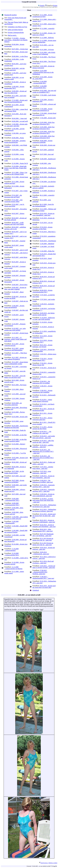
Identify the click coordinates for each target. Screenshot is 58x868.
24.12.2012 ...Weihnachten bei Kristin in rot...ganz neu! (44, 506)
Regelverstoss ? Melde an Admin (49, 863)
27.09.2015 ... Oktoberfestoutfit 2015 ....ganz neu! (43, 577)
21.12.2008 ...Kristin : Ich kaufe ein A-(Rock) (44, 34)
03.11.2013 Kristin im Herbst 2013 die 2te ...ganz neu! (43, 544)
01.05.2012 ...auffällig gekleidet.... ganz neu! (43, 446)
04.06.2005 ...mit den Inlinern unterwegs (14, 69)
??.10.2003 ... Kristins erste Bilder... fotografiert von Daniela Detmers (16, 40)
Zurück (41, 6)
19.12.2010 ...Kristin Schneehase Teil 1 (42, 337)
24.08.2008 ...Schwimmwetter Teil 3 (12, 504)
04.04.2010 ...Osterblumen (48, 241)
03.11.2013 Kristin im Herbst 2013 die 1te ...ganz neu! (43, 539)
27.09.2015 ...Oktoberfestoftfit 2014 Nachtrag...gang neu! (40, 572)
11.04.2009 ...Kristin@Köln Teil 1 (40, 82)
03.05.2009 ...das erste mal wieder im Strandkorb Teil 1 (44, 91)
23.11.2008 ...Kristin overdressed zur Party (42, 16)
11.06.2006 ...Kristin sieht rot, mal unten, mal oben (16, 125)
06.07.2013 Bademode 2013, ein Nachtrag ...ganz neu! (43, 535)
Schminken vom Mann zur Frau (18, 27)
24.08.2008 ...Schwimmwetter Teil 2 (12, 500)
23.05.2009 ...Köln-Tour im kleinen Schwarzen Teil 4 (44, 137)
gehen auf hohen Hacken (15, 30)
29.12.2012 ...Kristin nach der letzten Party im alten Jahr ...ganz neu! (44, 516)
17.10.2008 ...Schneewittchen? (11, 550)
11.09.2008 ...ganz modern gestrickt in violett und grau (16, 518)
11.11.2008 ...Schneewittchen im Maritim (13, 568)
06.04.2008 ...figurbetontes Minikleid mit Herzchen (16, 427)
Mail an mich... (12, 35)
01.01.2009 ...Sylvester (47, 50)
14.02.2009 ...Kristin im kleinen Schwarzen (43, 67)
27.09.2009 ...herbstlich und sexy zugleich (43, 187)
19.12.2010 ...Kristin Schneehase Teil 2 (42, 341)
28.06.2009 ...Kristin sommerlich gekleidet (42, 141)
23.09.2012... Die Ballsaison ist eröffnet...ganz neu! (43, 481)
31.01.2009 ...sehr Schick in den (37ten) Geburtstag (44, 53)
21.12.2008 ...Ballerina (47, 38)
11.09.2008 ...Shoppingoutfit (11, 522)
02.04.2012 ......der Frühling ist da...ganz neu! (42, 432)
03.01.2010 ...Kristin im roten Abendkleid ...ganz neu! (43, 214)
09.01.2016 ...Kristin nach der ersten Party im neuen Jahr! (44, 587)
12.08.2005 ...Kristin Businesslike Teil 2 (14, 87)
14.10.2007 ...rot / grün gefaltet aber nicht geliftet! (15, 329)
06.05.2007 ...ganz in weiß (20, 250)
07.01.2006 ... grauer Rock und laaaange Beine (16, 110)
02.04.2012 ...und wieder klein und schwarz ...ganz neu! (44, 437)
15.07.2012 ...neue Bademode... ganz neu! (42, 472)
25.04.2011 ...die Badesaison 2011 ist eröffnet (41, 382)
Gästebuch (36, 590)
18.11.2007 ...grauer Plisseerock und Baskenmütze (14, 349)
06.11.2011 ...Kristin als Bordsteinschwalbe (43, 410)
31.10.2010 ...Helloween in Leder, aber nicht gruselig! (44, 319)
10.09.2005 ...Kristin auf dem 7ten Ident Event (15, 92)
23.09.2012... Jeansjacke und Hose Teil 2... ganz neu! (44, 490)
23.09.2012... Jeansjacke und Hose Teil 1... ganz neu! (44, 486)
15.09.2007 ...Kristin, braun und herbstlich (14, 307)
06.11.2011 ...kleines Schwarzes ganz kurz (42, 419)
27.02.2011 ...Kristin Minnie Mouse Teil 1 (42, 359)
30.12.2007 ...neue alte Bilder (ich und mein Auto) (15, 377)
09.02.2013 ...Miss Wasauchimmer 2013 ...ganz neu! (43, 530)
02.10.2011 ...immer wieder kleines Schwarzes (42, 400)
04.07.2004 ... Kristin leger (20, 49)
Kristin (55, 6)
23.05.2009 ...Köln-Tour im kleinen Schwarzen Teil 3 (44, 132)
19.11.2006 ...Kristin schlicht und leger (14, 182)
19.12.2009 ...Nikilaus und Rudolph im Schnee (44, 210)
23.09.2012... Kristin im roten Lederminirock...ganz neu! (43, 495)
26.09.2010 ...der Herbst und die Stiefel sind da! (44, 314)
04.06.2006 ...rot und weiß (20, 121)
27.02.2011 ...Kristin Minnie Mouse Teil (42, 364)
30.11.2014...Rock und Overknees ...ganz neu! (43, 562)
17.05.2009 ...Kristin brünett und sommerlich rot (42, 110)
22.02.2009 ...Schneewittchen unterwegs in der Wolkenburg (43, 72)
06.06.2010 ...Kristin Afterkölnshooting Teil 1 (42, 291)
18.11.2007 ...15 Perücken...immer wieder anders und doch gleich (15, 339)
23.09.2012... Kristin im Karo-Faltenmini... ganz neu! (43, 477)
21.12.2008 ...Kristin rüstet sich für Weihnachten (44, 41)
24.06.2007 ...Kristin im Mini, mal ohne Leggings (15, 288)
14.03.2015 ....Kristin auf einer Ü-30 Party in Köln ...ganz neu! (44, 567)
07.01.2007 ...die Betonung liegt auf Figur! (13, 196)
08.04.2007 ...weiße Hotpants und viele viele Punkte (14, 223)
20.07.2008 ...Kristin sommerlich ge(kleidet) (14, 481)
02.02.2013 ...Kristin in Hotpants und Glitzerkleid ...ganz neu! (44, 526)
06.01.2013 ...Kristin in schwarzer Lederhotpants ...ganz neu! (44, 521)
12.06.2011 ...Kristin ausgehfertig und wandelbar (42, 391)
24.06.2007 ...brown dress (20, 285)
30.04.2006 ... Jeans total (19, 118)
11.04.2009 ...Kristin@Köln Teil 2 (40, 87)
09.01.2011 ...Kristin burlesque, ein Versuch (42, 346)
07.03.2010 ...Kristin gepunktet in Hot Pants (42, 228)
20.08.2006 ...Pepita (18, 138)
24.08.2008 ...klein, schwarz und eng (14, 509)
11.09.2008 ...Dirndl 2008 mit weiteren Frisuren (16, 531)
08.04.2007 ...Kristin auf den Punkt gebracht (15, 219)
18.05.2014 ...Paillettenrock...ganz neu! (41, 553)
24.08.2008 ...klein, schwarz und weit (14, 513)
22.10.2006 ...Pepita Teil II (20, 163)
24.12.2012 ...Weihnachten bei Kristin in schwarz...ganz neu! (44, 510)
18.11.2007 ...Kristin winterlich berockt (14, 345)
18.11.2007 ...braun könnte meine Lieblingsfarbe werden (16, 363)
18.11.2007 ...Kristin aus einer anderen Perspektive (15, 358)
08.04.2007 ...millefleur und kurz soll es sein (15, 228)
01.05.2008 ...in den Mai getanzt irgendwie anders (15, 440)
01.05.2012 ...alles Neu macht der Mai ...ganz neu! (43, 441)
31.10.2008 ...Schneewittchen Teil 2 (12, 554)
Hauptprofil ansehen (11, 15)
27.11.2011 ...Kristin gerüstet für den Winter (42, 428)
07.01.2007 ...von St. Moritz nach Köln (14, 205)
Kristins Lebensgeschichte (16, 32)
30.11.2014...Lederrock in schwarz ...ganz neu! (44, 558)
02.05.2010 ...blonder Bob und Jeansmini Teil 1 (44, 255)
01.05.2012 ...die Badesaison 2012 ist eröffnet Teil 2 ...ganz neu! (43, 458)
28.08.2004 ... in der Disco (20, 56)
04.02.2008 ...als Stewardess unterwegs (13, 404)
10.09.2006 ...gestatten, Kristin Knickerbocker (15, 141)
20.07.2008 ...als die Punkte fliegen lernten (14, 472)
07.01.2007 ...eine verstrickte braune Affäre (13, 201)
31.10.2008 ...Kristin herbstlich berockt (14, 563)
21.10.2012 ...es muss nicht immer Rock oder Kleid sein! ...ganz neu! (43, 500)
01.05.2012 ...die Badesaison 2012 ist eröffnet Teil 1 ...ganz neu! (43, 451)
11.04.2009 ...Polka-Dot (47, 251)
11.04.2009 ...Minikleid (47, 244)
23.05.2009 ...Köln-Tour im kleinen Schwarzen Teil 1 (44, 123)
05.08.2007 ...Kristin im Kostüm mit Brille (15, 297)
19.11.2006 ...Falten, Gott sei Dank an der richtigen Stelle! (16, 173)
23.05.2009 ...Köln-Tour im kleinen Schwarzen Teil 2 (44, 128)
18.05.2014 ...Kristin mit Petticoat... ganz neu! (44, 548)
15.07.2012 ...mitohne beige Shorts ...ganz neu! (43, 468)
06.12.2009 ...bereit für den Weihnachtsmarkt (43, 205)
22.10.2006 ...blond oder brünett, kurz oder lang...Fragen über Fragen (15, 168)
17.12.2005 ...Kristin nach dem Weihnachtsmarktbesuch (16, 101)
